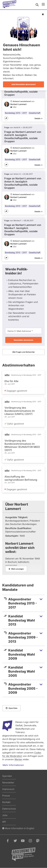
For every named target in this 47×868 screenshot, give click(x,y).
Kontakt (6, 802)
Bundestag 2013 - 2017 (16, 113)
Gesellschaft (35, 113)
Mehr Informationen (13, 765)
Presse (6, 796)
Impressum (8, 789)
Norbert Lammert (18, 104)
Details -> (39, 118)
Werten (18, 759)
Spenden (7, 776)
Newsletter (8, 783)
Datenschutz (9, 809)
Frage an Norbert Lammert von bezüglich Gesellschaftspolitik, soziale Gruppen (23, 137)
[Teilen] (6, 118)
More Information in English (18, 828)
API (4, 822)
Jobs (5, 815)
